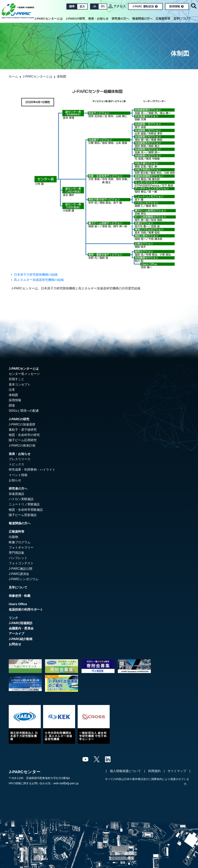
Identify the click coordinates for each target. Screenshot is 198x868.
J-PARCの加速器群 (22, 424)
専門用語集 (16, 553)
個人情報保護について (125, 771)
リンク (13, 618)
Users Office (18, 604)
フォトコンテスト (21, 563)
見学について (182, 19)
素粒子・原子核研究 (23, 430)
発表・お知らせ (98, 19)
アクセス (120, 6)
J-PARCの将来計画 (22, 446)
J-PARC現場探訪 (21, 623)
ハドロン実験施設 (21, 499)
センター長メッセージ (24, 374)
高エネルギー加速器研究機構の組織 (39, 280)
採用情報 (176, 6)
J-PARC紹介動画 (21, 639)
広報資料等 (163, 19)
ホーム (13, 76)
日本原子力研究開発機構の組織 (36, 275)
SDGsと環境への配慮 (24, 411)
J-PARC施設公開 (20, 569)
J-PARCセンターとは (49, 19)
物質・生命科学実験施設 (26, 510)
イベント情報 (18, 475)
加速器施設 (16, 494)
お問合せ (15, 644)
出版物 (13, 537)
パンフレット (18, 558)
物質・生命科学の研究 (24, 435)
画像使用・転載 (20, 596)
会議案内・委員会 (21, 628)
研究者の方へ (120, 19)
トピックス (16, 464)
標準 (72, 6)
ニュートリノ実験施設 (24, 504)
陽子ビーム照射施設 (23, 515)
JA (94, 6)
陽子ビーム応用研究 (23, 440)
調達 (12, 405)
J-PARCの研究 (76, 19)
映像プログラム (20, 542)
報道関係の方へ (142, 19)
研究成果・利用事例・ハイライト (32, 470)
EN (103, 6)
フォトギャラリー (21, 547)
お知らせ (15, 480)
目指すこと (16, 379)
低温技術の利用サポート (26, 610)
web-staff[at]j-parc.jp (66, 783)
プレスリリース (20, 459)
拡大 (82, 6)
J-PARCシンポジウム (24, 579)
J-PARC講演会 (19, 574)
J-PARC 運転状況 (145, 6)
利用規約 (154, 771)
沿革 (12, 390)
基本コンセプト (20, 384)
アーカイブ (16, 634)
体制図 (13, 395)
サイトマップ (177, 771)
